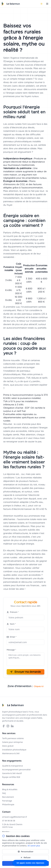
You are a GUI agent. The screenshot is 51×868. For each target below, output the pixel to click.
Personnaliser (26, 852)
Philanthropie (8, 804)
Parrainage (7, 801)
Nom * (11, 624)
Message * (11, 650)
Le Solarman (13, 4)
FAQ (4, 793)
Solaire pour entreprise (12, 742)
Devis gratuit (8, 746)
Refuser (26, 857)
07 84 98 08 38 (9, 821)
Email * (12, 637)
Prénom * (13, 612)
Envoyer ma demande (26, 672)
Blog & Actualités (10, 789)
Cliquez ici (39, 686)
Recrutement (8, 797)
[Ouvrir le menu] (47, 4)
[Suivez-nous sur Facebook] (4, 726)
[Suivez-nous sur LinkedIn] (12, 726)
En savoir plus (34, 846)
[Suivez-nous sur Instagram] (8, 726)
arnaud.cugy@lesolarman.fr (15, 817)
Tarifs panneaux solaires (13, 738)
